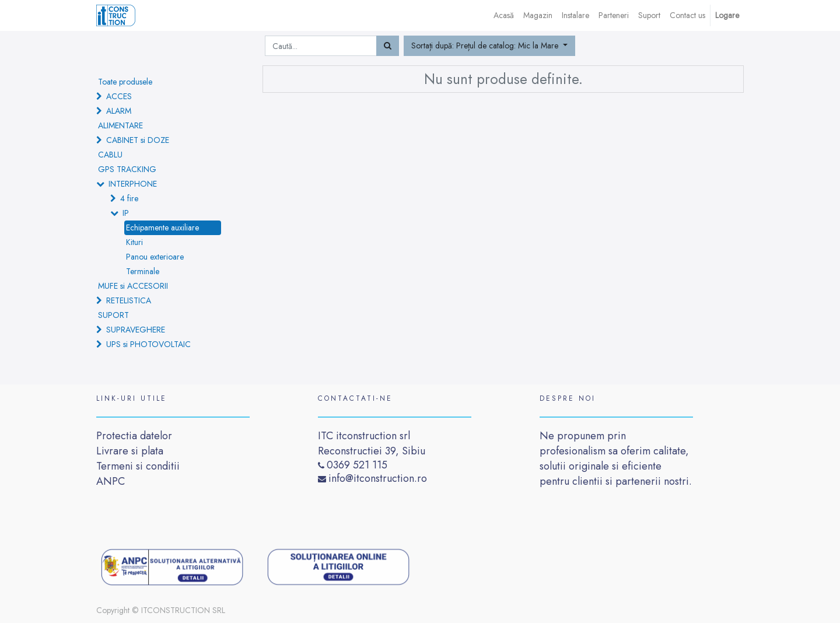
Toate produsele (125, 82)
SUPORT (113, 315)
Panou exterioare (155, 257)
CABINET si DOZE (138, 140)
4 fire (129, 198)
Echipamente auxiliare (162, 228)
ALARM (119, 111)
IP (126, 213)
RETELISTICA (129, 300)
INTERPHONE (133, 184)
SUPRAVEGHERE (136, 330)
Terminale (143, 271)
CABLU (110, 155)
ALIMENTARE (120, 125)
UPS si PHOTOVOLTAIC (148, 344)
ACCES (119, 96)
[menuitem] (504, 15)
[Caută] (388, 46)
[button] (489, 46)
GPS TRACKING (127, 169)
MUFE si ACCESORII (133, 286)
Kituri (134, 242)
